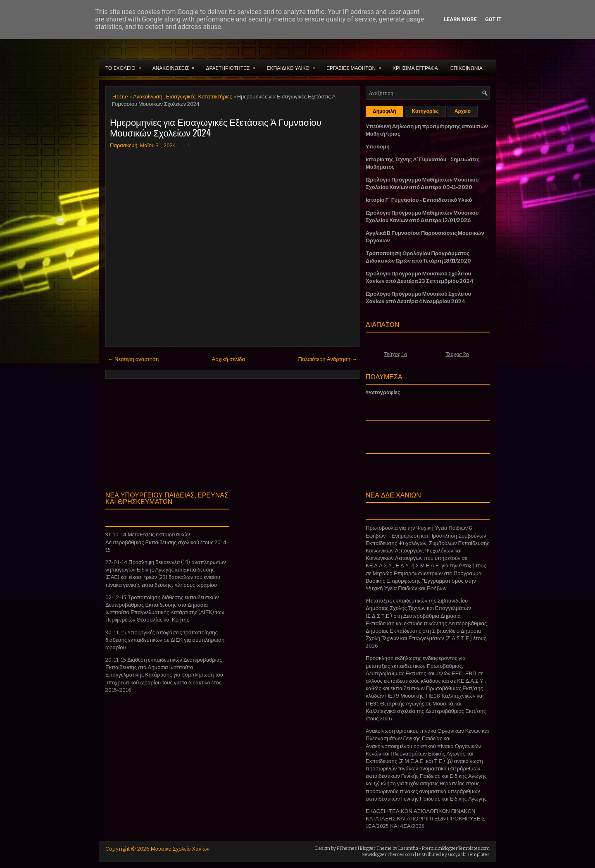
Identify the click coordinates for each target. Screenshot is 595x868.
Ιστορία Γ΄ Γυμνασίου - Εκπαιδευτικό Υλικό (419, 200)
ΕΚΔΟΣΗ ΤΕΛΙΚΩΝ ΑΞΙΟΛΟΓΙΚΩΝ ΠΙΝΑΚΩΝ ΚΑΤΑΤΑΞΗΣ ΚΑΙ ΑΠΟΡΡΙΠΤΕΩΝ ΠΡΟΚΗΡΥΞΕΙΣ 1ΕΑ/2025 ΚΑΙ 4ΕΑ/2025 (425, 819)
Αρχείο (463, 111)
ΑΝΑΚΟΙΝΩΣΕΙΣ (176, 65)
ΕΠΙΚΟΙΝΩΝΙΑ (466, 68)
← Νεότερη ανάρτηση (133, 359)
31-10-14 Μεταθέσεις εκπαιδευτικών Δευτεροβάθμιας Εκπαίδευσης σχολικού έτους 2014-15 (167, 542)
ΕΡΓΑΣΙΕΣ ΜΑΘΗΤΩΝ (356, 65)
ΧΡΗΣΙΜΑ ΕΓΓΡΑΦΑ (415, 68)
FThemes (347, 848)
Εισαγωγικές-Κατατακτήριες (199, 97)
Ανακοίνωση (148, 97)
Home (120, 97)
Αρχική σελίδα (228, 359)
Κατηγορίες (425, 111)
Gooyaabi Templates (469, 855)
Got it (493, 19)
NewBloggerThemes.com (388, 855)
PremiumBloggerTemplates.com (456, 848)
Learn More (460, 19)
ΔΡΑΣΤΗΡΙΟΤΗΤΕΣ (233, 65)
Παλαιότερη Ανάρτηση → (328, 359)
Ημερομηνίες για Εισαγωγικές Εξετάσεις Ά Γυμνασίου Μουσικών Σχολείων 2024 (216, 127)
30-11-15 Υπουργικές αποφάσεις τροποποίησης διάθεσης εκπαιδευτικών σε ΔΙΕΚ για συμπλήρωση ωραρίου (165, 640)
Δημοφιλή (384, 111)
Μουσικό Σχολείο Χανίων (180, 849)
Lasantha (408, 848)
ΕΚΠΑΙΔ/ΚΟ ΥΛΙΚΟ (293, 65)
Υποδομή (378, 147)
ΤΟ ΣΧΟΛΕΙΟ (126, 65)
